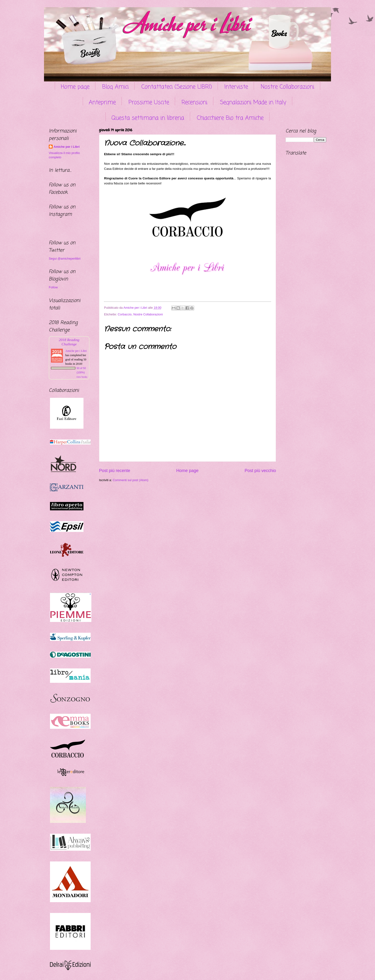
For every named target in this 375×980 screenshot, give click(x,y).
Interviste (236, 87)
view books (82, 377)
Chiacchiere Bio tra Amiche (230, 118)
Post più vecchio (260, 471)
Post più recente (115, 471)
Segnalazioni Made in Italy (253, 103)
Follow (53, 287)
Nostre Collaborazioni (287, 87)
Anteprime (102, 103)
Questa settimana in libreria (148, 118)
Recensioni (194, 103)
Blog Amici (115, 87)
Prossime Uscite (149, 103)
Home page (75, 87)
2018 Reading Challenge (69, 342)
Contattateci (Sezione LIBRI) (177, 87)
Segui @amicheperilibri (65, 259)
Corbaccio (125, 314)
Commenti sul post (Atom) (130, 480)
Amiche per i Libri (67, 147)
